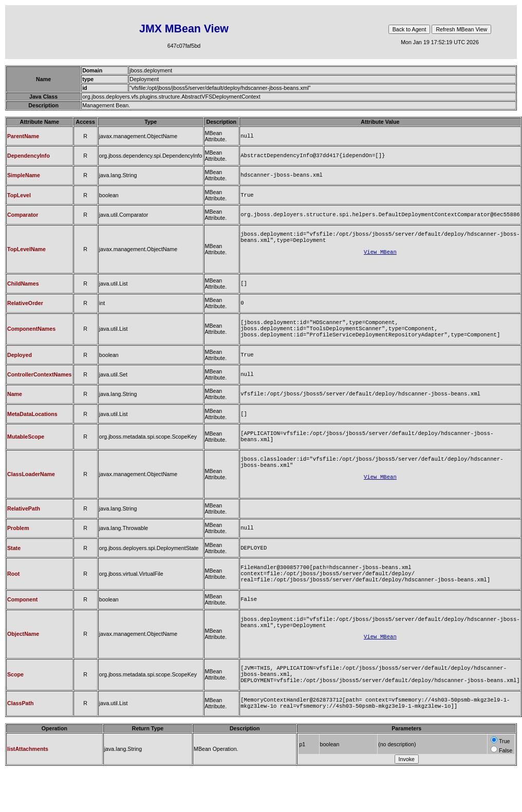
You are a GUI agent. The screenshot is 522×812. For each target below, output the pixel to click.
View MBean (380, 260)
